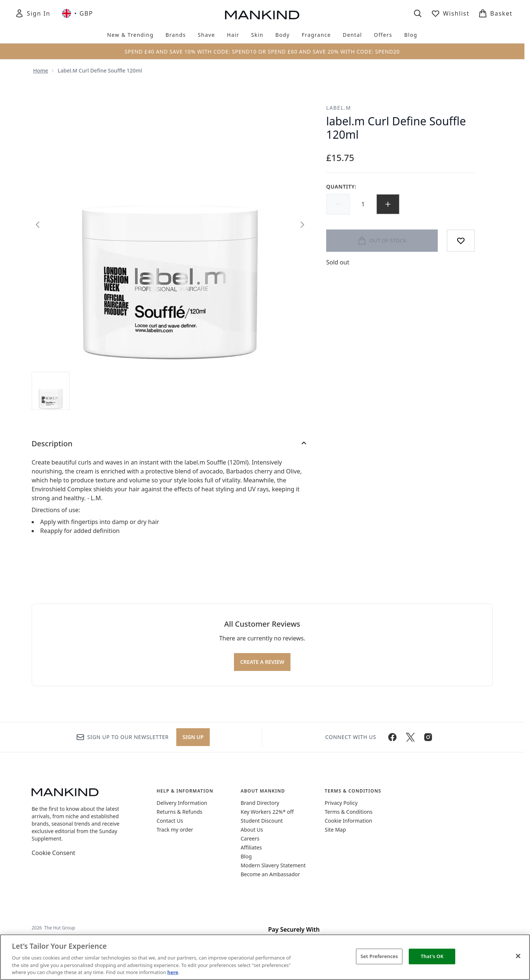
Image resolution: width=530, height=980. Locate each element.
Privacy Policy (341, 803)
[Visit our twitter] (410, 737)
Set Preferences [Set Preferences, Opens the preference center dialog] (379, 956)
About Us (252, 830)
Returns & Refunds (179, 812)
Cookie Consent (53, 853)
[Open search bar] (418, 13)
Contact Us (170, 821)
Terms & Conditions (349, 812)
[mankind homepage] (262, 15)
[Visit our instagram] (428, 737)
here (173, 972)
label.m (339, 108)
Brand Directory (260, 803)
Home (41, 70)
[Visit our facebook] (392, 737)
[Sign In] (33, 13)
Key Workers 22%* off (267, 812)
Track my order (175, 830)
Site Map (335, 830)
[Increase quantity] (388, 204)
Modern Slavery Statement (273, 865)
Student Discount (262, 821)
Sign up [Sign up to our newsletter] (193, 737)
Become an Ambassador (270, 874)
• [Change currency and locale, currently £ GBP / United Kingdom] (78, 13)
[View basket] (495, 13)
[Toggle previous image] (38, 225)
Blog (246, 856)
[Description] (170, 444)
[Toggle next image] (302, 225)
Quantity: (341, 187)
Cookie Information (348, 821)
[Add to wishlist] (461, 241)
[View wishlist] (450, 13)
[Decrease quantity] (338, 204)
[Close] (518, 956)
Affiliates (251, 847)
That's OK (432, 956)
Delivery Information (182, 803)
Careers (250, 838)
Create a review (262, 662)
